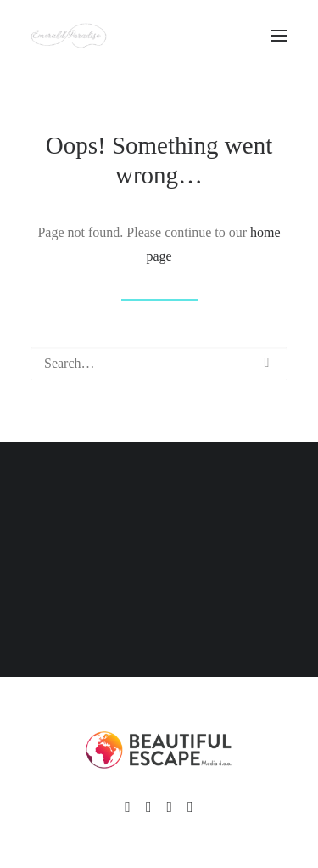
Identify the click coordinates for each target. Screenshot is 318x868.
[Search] (159, 364)
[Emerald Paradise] (69, 36)
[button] (267, 363)
